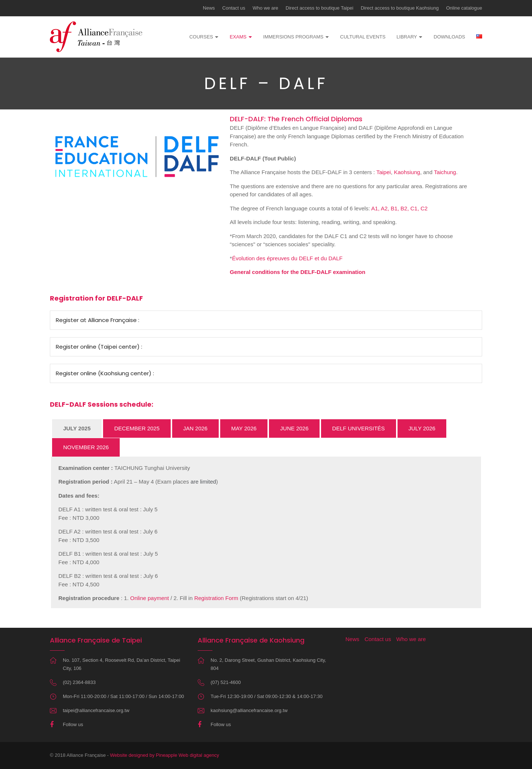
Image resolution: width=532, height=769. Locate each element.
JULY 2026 (422, 428)
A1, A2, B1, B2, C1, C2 (400, 208)
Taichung (445, 172)
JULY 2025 (77, 428)
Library (407, 37)
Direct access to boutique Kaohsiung (400, 8)
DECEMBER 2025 (137, 428)
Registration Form (216, 598)
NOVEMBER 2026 (86, 447)
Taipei (384, 172)
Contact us (234, 8)
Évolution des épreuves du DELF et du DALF (287, 258)
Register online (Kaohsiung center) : (105, 373)
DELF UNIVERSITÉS (359, 428)
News (209, 8)
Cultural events (363, 37)
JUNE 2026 (294, 428)
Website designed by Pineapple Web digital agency (165, 755)
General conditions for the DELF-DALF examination (298, 272)
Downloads (449, 37)
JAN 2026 (195, 428)
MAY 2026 (244, 428)
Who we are (265, 8)
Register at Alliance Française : (98, 320)
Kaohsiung (407, 172)
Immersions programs (293, 37)
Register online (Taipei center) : (99, 347)
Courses (201, 37)
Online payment (149, 598)
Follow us (73, 724)
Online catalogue (464, 8)
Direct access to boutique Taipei (319, 8)
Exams (238, 37)
